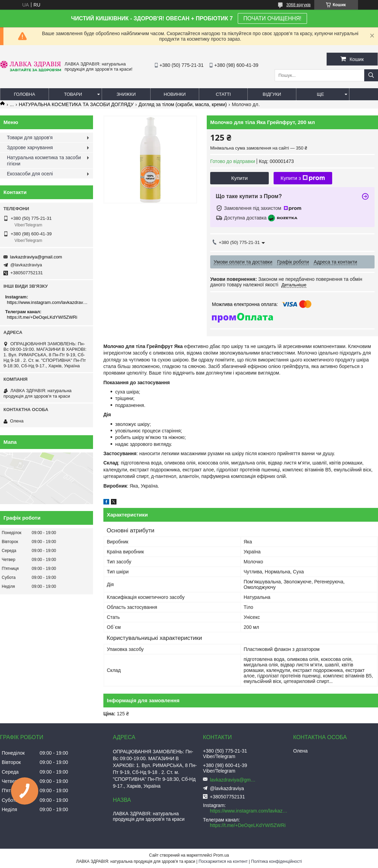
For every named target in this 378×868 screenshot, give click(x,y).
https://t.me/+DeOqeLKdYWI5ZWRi (42, 317)
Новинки (175, 94)
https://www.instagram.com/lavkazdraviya (47, 302)
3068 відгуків (299, 5)
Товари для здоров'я (30, 137)
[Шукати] (371, 75)
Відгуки (272, 94)
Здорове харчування (30, 147)
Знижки (126, 94)
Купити (239, 178)
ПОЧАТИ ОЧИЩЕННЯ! (272, 18)
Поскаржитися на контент (223, 861)
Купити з (303, 178)
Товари (73, 94)
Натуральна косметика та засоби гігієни (44, 161)
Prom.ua (221, 855)
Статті (223, 94)
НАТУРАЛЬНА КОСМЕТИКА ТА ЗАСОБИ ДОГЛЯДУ (76, 104)
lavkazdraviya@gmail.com (36, 257)
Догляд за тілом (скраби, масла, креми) (183, 104)
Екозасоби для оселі (30, 174)
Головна (24, 94)
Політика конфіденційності (277, 861)
